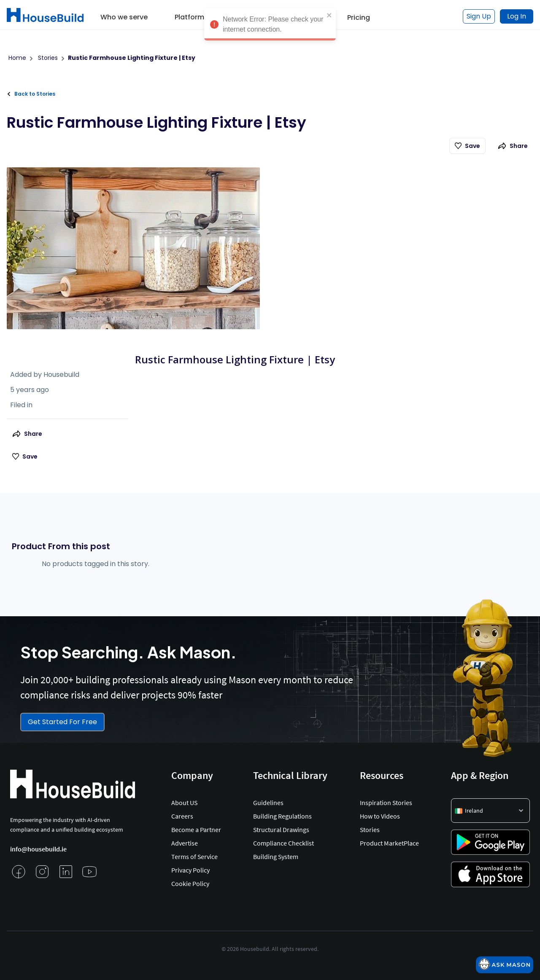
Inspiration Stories (386, 803)
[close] (329, 17)
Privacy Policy (190, 870)
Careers (182, 816)
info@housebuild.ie (38, 849)
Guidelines (268, 803)
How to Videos (380, 816)
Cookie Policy (190, 883)
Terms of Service (194, 856)
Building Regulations (282, 816)
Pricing (359, 17)
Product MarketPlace (389, 843)
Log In (517, 16)
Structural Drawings (281, 830)
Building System (276, 856)
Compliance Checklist (283, 843)
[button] (124, 14)
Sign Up (479, 16)
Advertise (185, 843)
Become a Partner (196, 830)
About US (184, 803)
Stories (370, 830)
